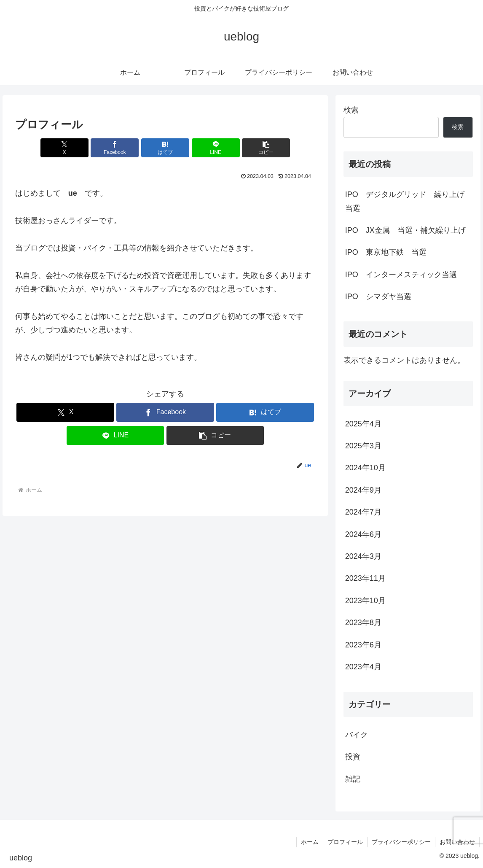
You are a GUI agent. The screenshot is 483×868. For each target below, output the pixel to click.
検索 (351, 110)
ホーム (310, 842)
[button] (266, 148)
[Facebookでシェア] (115, 148)
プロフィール (345, 842)
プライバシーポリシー (401, 842)
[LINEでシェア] (216, 148)
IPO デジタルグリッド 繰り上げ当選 (405, 201)
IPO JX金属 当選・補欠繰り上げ (409, 230)
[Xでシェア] (64, 148)
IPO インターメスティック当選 (401, 275)
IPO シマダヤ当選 (378, 297)
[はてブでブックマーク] (165, 148)
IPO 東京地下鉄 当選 (386, 252)
